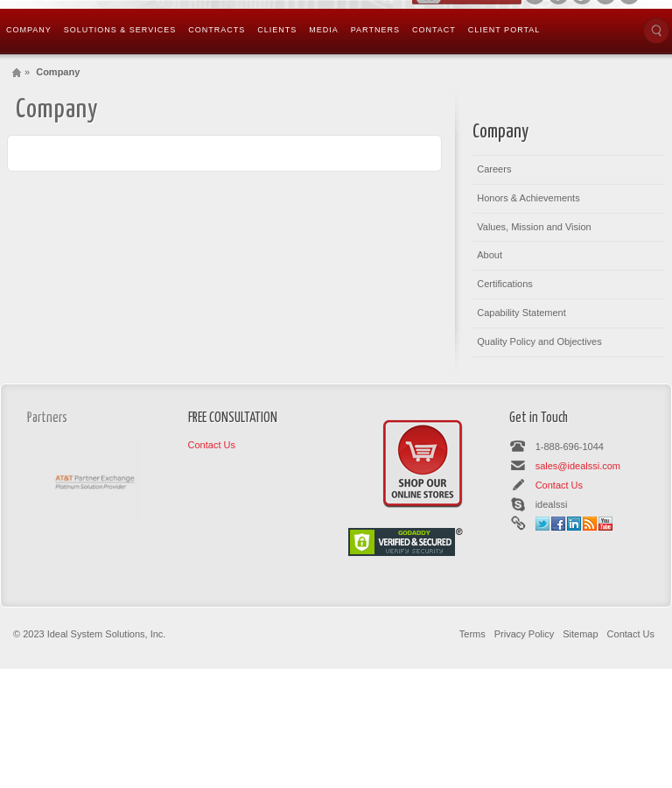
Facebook (558, 524)
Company (29, 30)
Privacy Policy (524, 634)
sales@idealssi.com (578, 466)
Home (17, 72)
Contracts (217, 30)
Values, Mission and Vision (534, 227)
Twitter (542, 524)
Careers (494, 169)
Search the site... (656, 31)
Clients (277, 30)
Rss (590, 524)
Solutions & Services (120, 30)
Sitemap (580, 634)
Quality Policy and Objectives (539, 341)
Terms (472, 634)
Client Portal (504, 30)
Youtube (605, 524)
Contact (434, 30)
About (490, 255)
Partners (375, 30)
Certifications (505, 284)
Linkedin (574, 524)
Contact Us (212, 445)
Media (324, 30)
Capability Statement (521, 313)
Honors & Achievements (528, 198)
